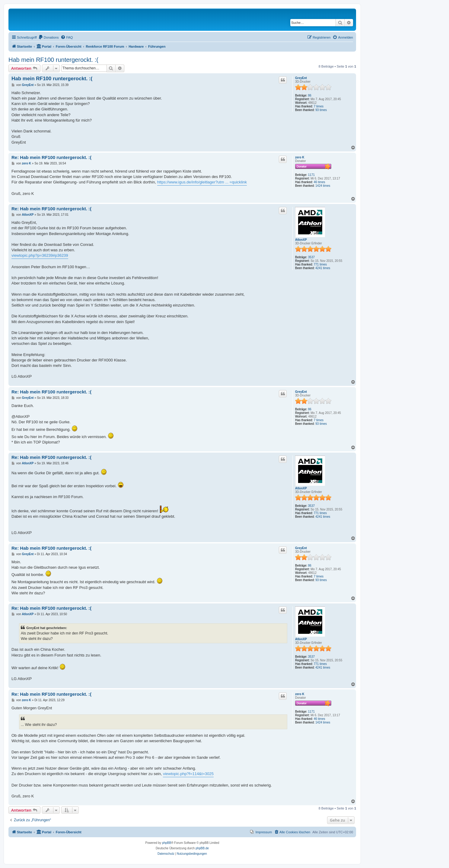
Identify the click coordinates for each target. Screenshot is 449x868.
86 (310, 95)
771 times (320, 264)
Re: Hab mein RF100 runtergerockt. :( (51, 157)
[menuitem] (49, 37)
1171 (311, 175)
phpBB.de (202, 848)
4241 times (323, 268)
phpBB (167, 843)
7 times (319, 106)
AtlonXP (301, 240)
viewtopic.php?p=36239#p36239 (40, 255)
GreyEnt (301, 78)
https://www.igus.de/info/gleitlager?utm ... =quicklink (202, 182)
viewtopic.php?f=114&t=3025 (188, 774)
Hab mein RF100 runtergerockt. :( (53, 60)
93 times (321, 110)
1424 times (323, 186)
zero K (300, 157)
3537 (311, 257)
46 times (320, 182)
